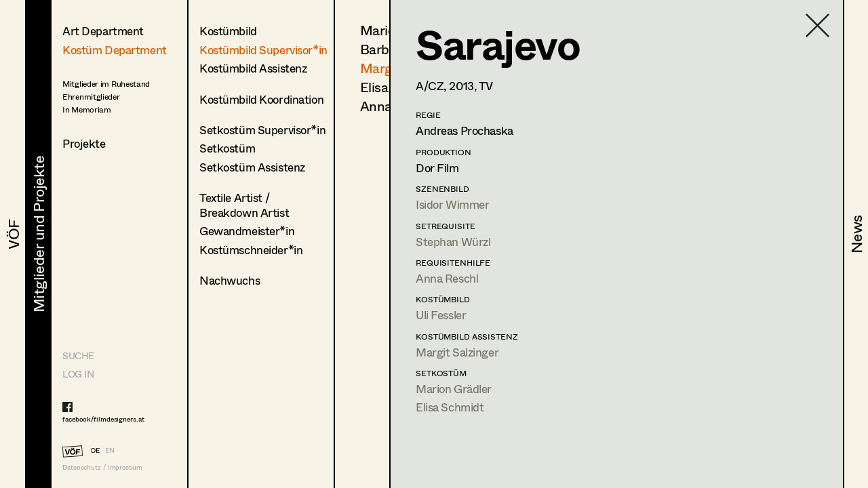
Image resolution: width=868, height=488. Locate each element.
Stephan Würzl (453, 242)
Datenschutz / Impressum (102, 467)
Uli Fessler (441, 315)
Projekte (84, 143)
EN (110, 450)
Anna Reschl (447, 278)
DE (95, 450)
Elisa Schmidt (450, 407)
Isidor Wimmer (452, 204)
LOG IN (78, 374)
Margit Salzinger (457, 352)
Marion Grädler (454, 389)
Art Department (103, 31)
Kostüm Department (115, 50)
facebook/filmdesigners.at (103, 419)
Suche (78, 355)
